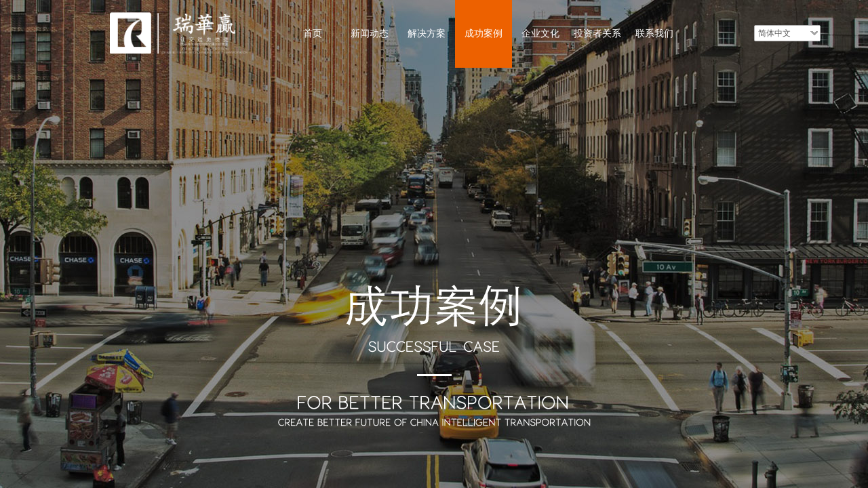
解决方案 (427, 34)
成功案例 (484, 34)
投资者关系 (597, 34)
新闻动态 (370, 34)
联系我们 (654, 34)
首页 (313, 34)
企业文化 (540, 34)
